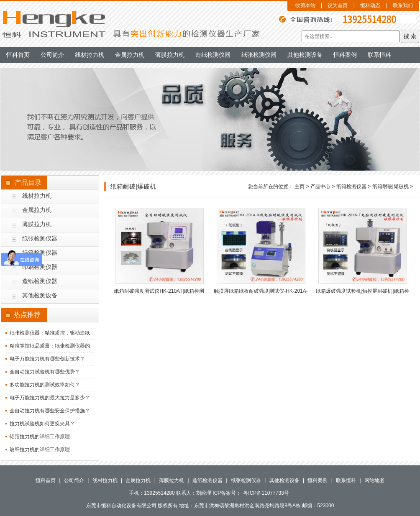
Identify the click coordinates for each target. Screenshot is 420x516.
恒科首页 (18, 55)
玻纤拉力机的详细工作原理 (40, 450)
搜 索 (410, 36)
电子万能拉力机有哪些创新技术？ (47, 359)
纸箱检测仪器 (351, 186)
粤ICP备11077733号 (266, 493)
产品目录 (28, 183)
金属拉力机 (130, 55)
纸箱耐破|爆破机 (391, 186)
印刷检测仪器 (40, 267)
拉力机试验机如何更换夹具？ (42, 424)
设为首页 (338, 5)
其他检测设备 (305, 55)
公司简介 (52, 55)
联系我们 (403, 5)
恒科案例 (345, 55)
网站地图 (374, 480)
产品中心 (320, 186)
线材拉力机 (90, 55)
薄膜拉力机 (170, 55)
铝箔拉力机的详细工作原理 (40, 437)
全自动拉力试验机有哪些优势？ (45, 372)
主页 (300, 186)
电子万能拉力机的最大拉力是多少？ (50, 398)
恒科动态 (370, 5)
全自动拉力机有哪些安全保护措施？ (50, 411)
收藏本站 (305, 5)
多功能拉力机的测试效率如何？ (45, 385)
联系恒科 (379, 55)
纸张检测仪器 (259, 55)
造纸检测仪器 (213, 55)
